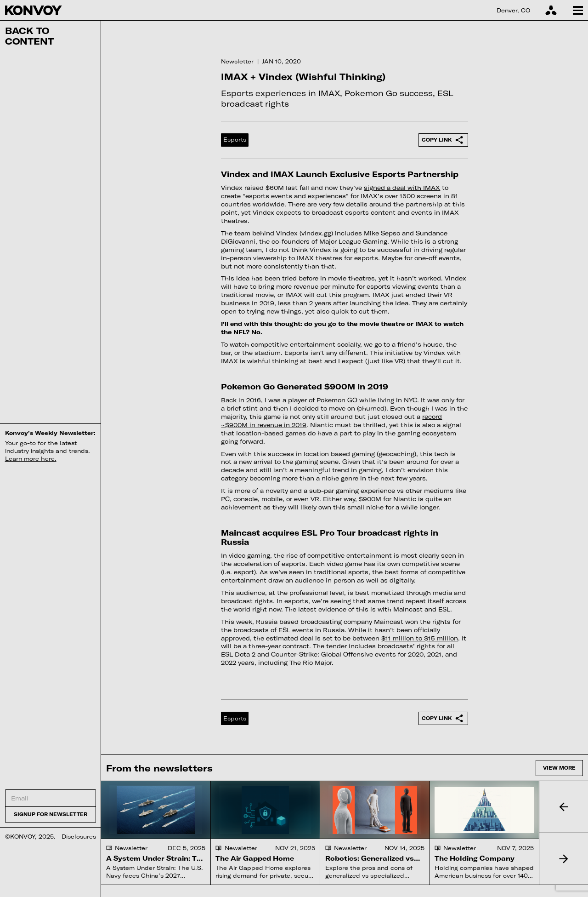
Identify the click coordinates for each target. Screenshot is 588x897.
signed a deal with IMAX (402, 188)
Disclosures (79, 836)
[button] (563, 807)
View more (559, 768)
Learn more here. (31, 458)
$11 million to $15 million (420, 638)
